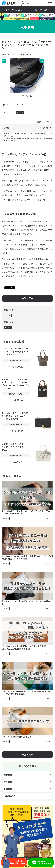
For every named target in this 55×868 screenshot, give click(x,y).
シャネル (20, 105)
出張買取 (8, 789)
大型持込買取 (10, 796)
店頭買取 (8, 775)
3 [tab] (31, 96)
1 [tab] (23, 96)
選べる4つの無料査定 (14, 10)
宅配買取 (8, 782)
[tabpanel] (27, 75)
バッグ (21, 112)
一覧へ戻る (27, 298)
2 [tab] (27, 96)
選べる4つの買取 (41, 10)
